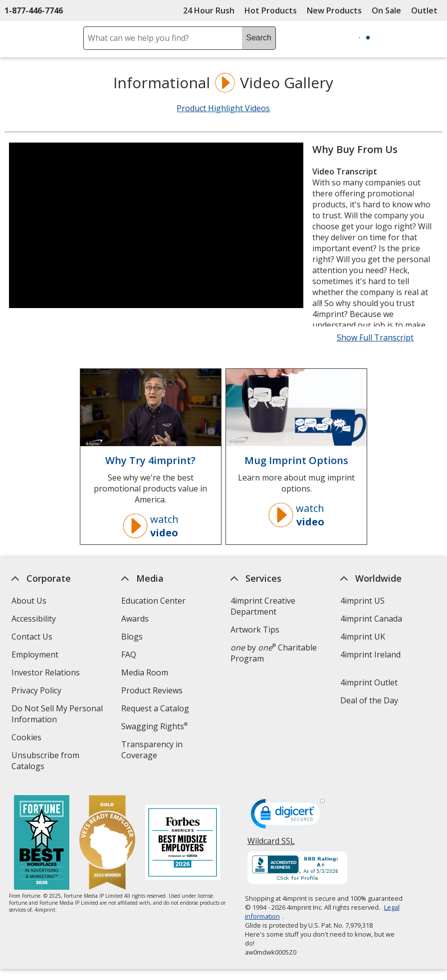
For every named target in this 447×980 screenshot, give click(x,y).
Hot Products (271, 10)
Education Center (153, 601)
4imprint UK (363, 637)
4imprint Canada (371, 619)
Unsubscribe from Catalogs (45, 762)
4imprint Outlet (369, 682)
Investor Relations (47, 674)
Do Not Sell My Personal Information (57, 715)
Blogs (132, 637)
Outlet (427, 10)
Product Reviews (152, 690)
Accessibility (34, 619)
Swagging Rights (154, 726)
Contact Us (32, 637)
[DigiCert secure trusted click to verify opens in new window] (288, 817)
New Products (334, 10)
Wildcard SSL (271, 845)
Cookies (28, 738)
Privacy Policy (38, 692)
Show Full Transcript (375, 337)
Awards (135, 619)
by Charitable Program (274, 653)
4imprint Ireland (370, 654)
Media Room (145, 672)
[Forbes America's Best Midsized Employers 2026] (183, 844)
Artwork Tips (255, 630)
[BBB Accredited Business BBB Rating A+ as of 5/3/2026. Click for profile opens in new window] (297, 869)
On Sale (386, 10)
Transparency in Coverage (153, 751)
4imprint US (362, 601)
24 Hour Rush (209, 10)
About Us (29, 601)
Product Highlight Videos (223, 108)
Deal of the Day (369, 700)
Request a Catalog (155, 708)
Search (259, 38)
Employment (35, 654)
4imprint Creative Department (263, 606)
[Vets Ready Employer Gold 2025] (107, 844)
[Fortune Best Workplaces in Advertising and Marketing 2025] (42, 844)
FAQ (129, 654)
